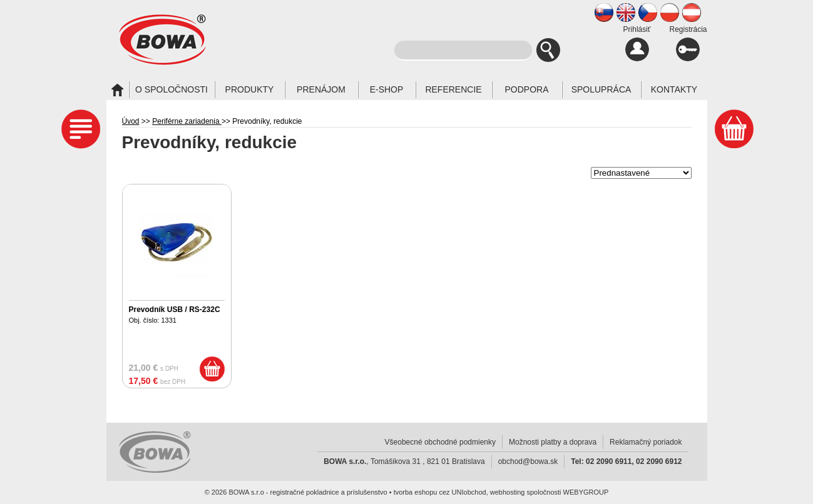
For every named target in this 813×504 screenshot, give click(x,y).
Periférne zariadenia (187, 121)
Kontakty (674, 89)
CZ (648, 13)
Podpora (526, 89)
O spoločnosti (171, 89)
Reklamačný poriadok (646, 442)
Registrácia (688, 43)
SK (604, 13)
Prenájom (321, 89)
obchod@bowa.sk (528, 461)
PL (670, 13)
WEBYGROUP (586, 492)
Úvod (131, 121)
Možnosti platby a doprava (553, 442)
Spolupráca (601, 89)
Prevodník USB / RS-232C (175, 310)
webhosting (508, 492)
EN (626, 13)
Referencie (453, 89)
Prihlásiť (637, 43)
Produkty (250, 89)
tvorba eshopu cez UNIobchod (440, 492)
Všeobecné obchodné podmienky (440, 442)
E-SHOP (387, 89)
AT (692, 13)
